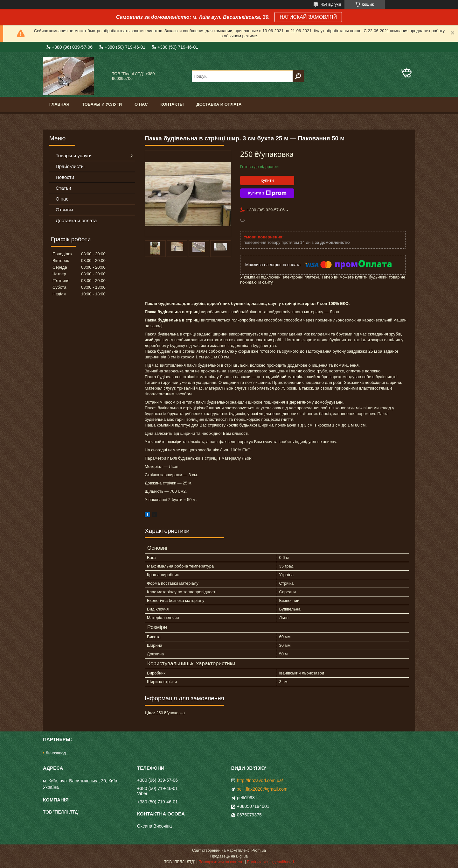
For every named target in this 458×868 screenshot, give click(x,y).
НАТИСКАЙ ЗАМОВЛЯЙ (308, 17)
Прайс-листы (70, 166)
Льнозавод (56, 753)
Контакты (172, 104)
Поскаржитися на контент (221, 862)
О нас (141, 104)
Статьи (63, 188)
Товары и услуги (102, 104)
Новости (65, 177)
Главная (59, 104)
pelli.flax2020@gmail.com (262, 789)
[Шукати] (298, 76)
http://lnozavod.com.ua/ (260, 780)
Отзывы (64, 210)
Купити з (267, 193)
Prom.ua (259, 850)
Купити (267, 180)
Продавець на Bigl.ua (229, 856)
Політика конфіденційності (270, 862)
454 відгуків (331, 4)
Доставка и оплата (219, 104)
